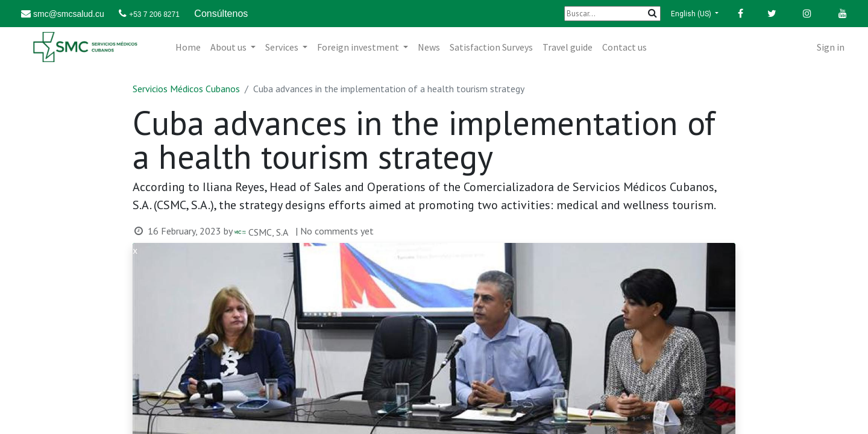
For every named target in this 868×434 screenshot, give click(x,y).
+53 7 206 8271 (154, 14)
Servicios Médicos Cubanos (186, 89)
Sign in (831, 47)
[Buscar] (612, 14)
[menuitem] (188, 47)
